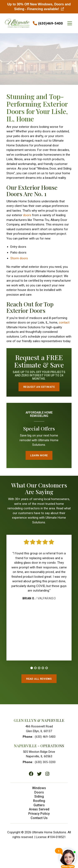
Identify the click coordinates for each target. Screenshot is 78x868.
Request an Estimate (39, 387)
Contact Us (39, 818)
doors (27, 215)
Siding (39, 796)
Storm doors (19, 258)
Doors (39, 792)
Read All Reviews (39, 679)
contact (64, 323)
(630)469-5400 (50, 23)
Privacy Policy (39, 814)
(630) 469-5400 (45, 737)
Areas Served (39, 809)
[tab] (32, 668)
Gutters (39, 805)
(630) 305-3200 (45, 762)
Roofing (39, 801)
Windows (39, 788)
